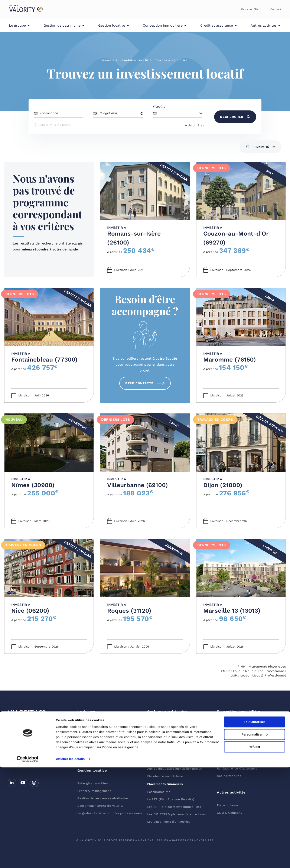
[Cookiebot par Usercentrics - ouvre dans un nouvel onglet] (28, 860)
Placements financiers (165, 784)
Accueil (108, 60)
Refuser (254, 847)
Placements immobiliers (166, 724)
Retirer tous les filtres (52, 125)
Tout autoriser (254, 823)
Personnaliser (255, 835)
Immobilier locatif (134, 60)
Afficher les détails (70, 860)
